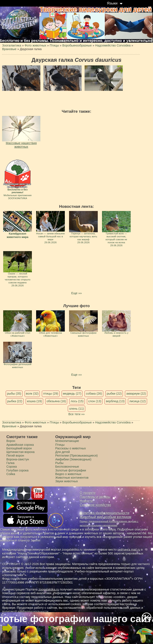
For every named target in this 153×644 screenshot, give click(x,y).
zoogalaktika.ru (49, 589)
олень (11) (76, 409)
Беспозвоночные (67, 467)
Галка (10, 463)
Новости (86, 501)
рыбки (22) (114, 394)
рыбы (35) (14, 394)
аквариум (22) (136, 394)
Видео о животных (68, 474)
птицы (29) (51, 394)
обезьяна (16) (56, 401)
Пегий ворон (15, 456)
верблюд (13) (115, 401)
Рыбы (59, 463)
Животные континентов (72, 478)
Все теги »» (77, 414)
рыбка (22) (15, 401)
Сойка (11, 474)
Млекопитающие (67, 441)
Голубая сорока (17, 470)
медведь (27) (72, 394)
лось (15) (77, 401)
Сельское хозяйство (95, 505)
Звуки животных (67, 481)
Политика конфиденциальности (105, 513)
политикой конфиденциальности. (26, 612)
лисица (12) (137, 401)
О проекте (88, 493)
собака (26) (94, 394)
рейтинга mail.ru (129, 550)
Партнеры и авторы (95, 497)
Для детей (62, 452)
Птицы (60, 445)
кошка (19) (34, 401)
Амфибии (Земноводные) (73, 459)
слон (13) (95, 401)
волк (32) (32, 394)
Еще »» (76, 293)
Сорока (12, 467)
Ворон (11, 441)
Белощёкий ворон (19, 448)
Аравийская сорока (20, 445)
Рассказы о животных (71, 448)
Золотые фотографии (71, 470)
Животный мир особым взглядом (106, 517)
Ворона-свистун (18, 459)
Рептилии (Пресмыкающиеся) (76, 456)
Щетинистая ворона (21, 452)
